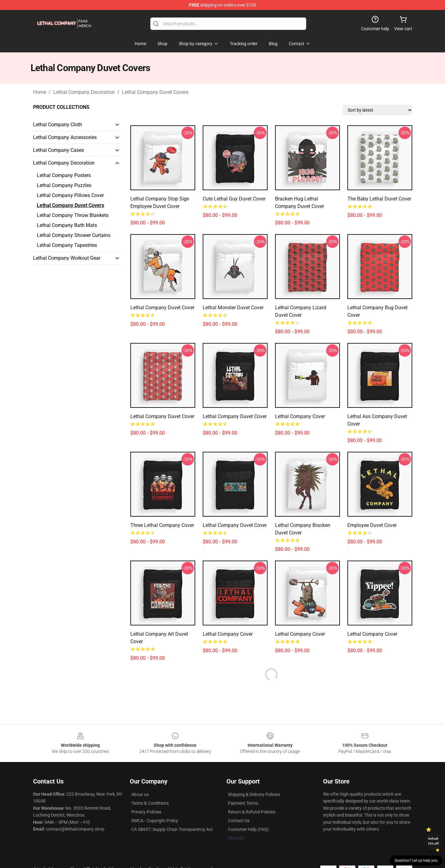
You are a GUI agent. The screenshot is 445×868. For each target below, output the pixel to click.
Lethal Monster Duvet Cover (233, 308)
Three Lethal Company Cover (162, 525)
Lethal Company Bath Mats (67, 225)
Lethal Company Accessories (65, 137)
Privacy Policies (146, 812)
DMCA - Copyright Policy (155, 821)
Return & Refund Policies (252, 812)
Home (40, 92)
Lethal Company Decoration (84, 92)
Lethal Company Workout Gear (67, 258)
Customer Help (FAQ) (248, 829)
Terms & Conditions (150, 803)
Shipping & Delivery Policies (254, 794)
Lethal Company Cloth (58, 125)
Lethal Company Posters (64, 175)
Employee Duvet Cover (372, 525)
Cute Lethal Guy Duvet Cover (234, 199)
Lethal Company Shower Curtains (74, 235)
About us (140, 794)
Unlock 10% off (433, 841)
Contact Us (239, 821)
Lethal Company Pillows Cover (70, 195)
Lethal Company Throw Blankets (73, 215)
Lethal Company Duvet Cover (162, 308)
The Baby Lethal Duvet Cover (379, 199)
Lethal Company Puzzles (64, 185)
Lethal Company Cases (58, 150)
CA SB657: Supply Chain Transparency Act (172, 829)
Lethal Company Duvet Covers (155, 92)
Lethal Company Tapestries (67, 245)
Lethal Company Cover (300, 416)
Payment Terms (243, 803)
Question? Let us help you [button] (416, 861)
